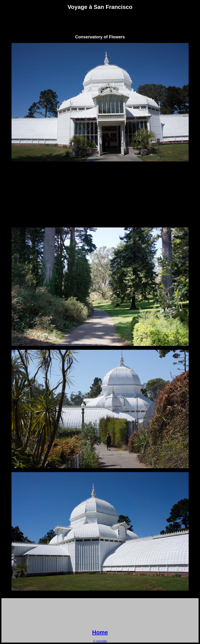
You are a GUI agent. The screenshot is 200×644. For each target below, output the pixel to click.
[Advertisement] (100, 22)
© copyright (100, 641)
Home (100, 632)
